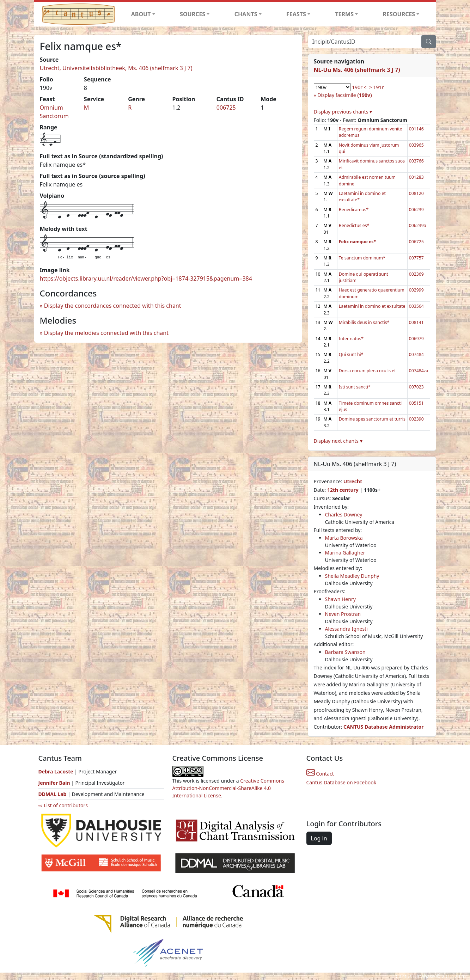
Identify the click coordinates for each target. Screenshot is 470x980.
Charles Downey (344, 514)
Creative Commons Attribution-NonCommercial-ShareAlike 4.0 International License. (228, 788)
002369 (416, 274)
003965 (416, 145)
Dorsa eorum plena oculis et (367, 371)
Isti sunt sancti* (355, 387)
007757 (416, 258)
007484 (416, 354)
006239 (416, 210)
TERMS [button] (344, 14)
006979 (416, 339)
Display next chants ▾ (338, 441)
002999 (416, 290)
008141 (416, 322)
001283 (416, 177)
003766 (416, 161)
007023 (416, 387)
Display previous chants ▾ (343, 112)
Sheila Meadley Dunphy (352, 576)
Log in (319, 838)
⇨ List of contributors (63, 805)
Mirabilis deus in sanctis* (364, 322)
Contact (320, 774)
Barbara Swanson (345, 652)
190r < (359, 87)
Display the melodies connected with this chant (106, 333)
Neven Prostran (343, 614)
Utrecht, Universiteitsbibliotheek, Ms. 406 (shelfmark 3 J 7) (116, 68)
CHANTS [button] (246, 14)
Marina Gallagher (345, 553)
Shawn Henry (340, 599)
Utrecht (353, 481)
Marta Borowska (344, 538)
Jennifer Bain (55, 783)
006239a (418, 225)
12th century (343, 490)
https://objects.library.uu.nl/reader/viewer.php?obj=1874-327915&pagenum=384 (146, 278)
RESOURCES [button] (399, 14)
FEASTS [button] (296, 14)
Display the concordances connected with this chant (113, 306)
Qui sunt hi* (351, 354)
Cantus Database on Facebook (341, 782)
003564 (416, 306)
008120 (416, 193)
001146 (416, 129)
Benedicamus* (354, 210)
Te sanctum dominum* (362, 258)
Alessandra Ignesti (346, 629)
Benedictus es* (354, 225)
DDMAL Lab (53, 794)
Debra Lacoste (56, 771)
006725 (226, 108)
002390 (416, 419)
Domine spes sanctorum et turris (372, 419)
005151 (416, 403)
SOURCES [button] (193, 14)
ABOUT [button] (141, 14)
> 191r (376, 87)
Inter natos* (351, 339)
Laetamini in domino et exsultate (372, 306)
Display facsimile (344, 95)
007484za (419, 371)
